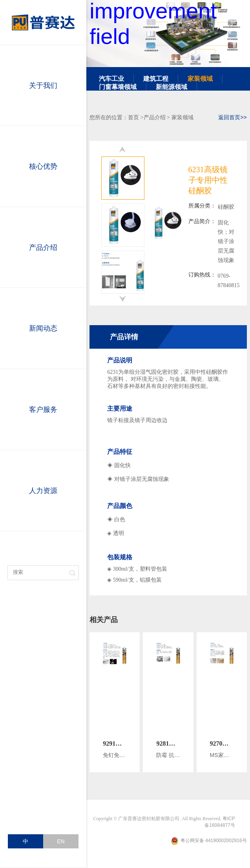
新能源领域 (172, 87)
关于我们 (43, 86)
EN (61, 841)
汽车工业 (111, 79)
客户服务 (43, 409)
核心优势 (43, 166)
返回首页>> (232, 117)
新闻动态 (43, 328)
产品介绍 (43, 247)
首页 (133, 117)
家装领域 (200, 79)
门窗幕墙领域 (118, 87)
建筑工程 (156, 79)
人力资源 (43, 491)
